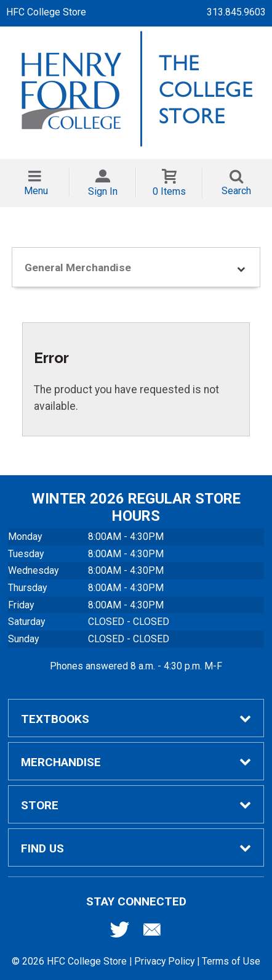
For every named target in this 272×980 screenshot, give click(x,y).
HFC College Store (46, 12)
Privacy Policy (164, 961)
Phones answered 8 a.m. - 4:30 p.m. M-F (136, 666)
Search (236, 191)
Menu (36, 191)
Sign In (103, 191)
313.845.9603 (236, 12)
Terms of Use (231, 961)
